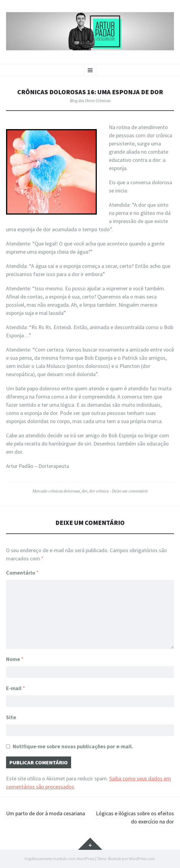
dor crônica (99, 491)
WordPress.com (142, 859)
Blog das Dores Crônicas (90, 101)
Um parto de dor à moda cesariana (46, 813)
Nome (15, 659)
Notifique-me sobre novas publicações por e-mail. (73, 746)
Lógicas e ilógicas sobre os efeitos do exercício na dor (135, 817)
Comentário (22, 573)
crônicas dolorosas (64, 491)
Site (11, 717)
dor (85, 491)
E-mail (16, 688)
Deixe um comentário (130, 491)
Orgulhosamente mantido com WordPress (59, 859)
